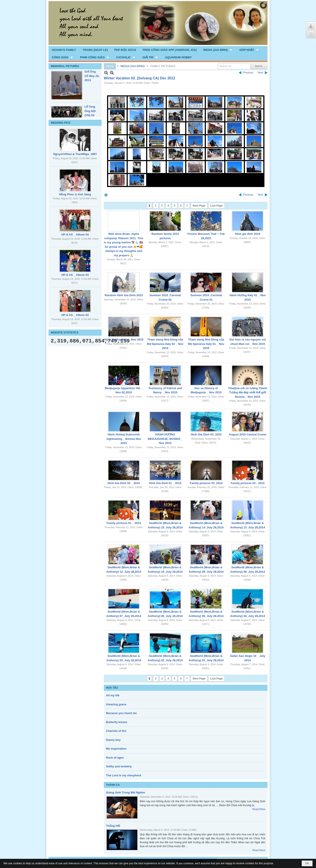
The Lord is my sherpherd (124, 775)
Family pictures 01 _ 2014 (124, 523)
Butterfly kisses (117, 722)
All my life (113, 695)
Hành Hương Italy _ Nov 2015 (124, 340)
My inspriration (116, 749)
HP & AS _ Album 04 (75, 234)
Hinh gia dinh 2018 (248, 234)
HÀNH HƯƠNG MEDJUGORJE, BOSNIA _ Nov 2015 (165, 439)
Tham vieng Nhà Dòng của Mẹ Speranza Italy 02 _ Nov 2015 (165, 344)
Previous (248, 73)
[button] (218, 50)
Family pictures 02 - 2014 (248, 483)
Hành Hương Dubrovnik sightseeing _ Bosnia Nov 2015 (124, 439)
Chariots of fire (116, 731)
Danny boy (113, 740)
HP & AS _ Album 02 (75, 315)
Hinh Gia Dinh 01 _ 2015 (165, 483)
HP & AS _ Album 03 (75, 275)
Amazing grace (116, 704)
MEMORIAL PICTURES (65, 66)
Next (260, 73)
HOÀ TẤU (112, 688)
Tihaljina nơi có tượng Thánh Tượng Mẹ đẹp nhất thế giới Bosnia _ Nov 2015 (248, 392)
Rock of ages (115, 758)
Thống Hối (113, 826)
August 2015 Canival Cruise (248, 434)
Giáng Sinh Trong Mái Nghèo (126, 792)
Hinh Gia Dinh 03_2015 (206, 434)
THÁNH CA (113, 785)
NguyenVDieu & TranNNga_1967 (75, 154)
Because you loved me (121, 713)
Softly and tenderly (119, 766)
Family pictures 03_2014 (206, 483)
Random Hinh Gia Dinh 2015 (124, 295)
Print (106, 195)
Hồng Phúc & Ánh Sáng (75, 194)
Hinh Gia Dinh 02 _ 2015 (124, 483)
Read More (259, 809)
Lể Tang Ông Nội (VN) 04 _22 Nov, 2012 (90, 115)
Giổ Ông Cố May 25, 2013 (92, 76)
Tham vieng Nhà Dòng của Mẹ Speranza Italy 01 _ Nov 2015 (206, 344)
